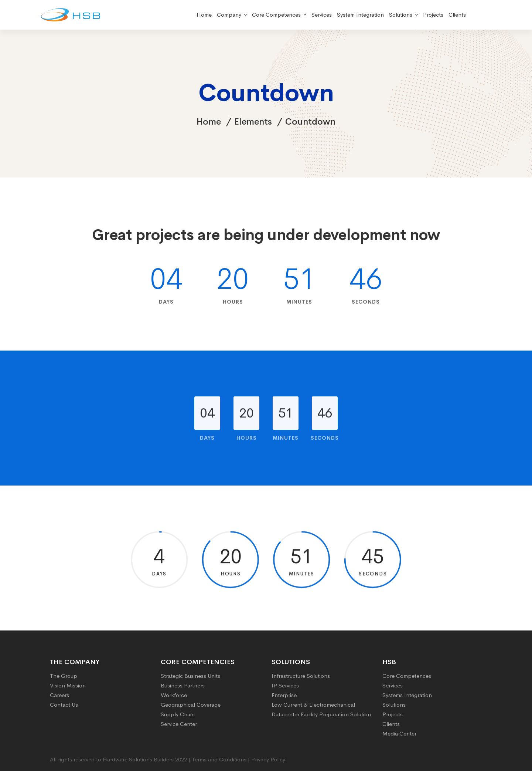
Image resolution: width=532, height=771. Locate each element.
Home (209, 122)
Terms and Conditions (219, 759)
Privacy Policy (268, 759)
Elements (253, 122)
